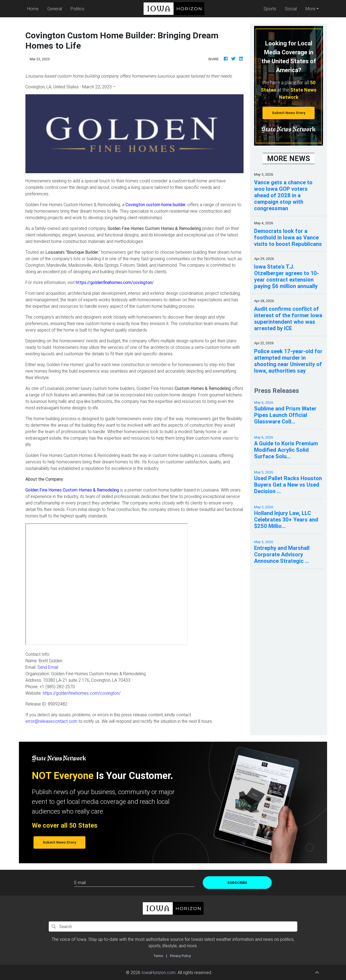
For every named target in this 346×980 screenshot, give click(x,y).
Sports (270, 9)
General (55, 9)
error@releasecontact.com (51, 721)
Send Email (48, 667)
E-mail (80, 882)
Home (34, 8)
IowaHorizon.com (158, 972)
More (310, 9)
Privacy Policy (180, 956)
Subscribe (237, 883)
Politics (77, 9)
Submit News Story (289, 113)
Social (291, 9)
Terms (158, 956)
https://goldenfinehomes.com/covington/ (82, 693)
